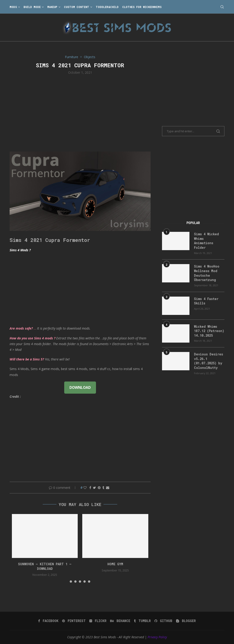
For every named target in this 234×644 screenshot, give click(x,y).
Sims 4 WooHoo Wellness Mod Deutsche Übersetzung (207, 273)
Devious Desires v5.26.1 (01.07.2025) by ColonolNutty (209, 361)
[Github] (163, 621)
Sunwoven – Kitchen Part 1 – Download (45, 566)
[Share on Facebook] (90, 488)
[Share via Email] (108, 488)
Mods (13, 7)
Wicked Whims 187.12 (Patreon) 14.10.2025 (209, 331)
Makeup (52, 7)
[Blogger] (186, 621)
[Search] (222, 7)
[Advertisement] (80, 113)
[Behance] (120, 621)
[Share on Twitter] (94, 488)
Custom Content (77, 7)
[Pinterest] (74, 621)
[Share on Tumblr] (103, 488)
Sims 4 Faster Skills (206, 301)
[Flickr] (98, 621)
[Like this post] (85, 488)
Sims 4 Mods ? (20, 250)
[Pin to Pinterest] (99, 488)
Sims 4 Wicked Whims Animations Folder (206, 241)
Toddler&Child (107, 7)
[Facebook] (48, 621)
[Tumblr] (142, 621)
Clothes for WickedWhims (142, 7)
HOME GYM (115, 564)
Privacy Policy (157, 637)
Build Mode (32, 7)
